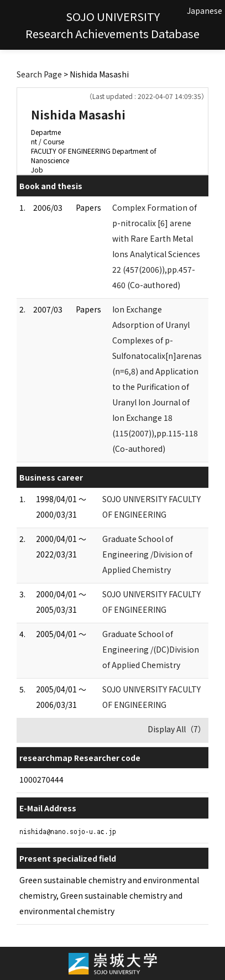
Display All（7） (177, 729)
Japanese (205, 11)
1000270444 (41, 779)
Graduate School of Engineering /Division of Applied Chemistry (147, 554)
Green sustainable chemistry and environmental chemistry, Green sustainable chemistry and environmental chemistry (109, 895)
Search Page (39, 74)
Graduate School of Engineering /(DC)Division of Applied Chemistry (151, 649)
